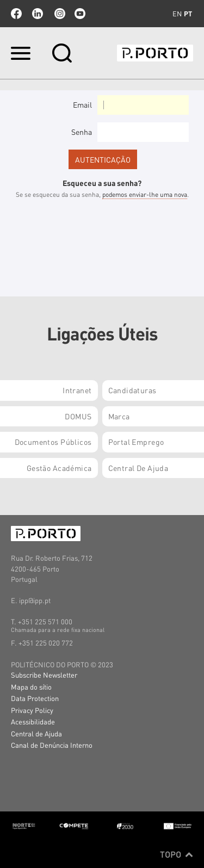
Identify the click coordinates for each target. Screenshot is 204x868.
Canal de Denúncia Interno (52, 745)
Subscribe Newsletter (44, 675)
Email (82, 104)
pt (188, 14)
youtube (80, 14)
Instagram (59, 14)
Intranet (77, 390)
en (177, 14)
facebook (16, 14)
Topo (177, 854)
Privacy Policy (32, 710)
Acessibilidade (33, 721)
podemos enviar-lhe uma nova (145, 194)
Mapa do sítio (31, 687)
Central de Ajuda (36, 733)
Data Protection (35, 698)
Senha (82, 132)
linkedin (38, 14)
